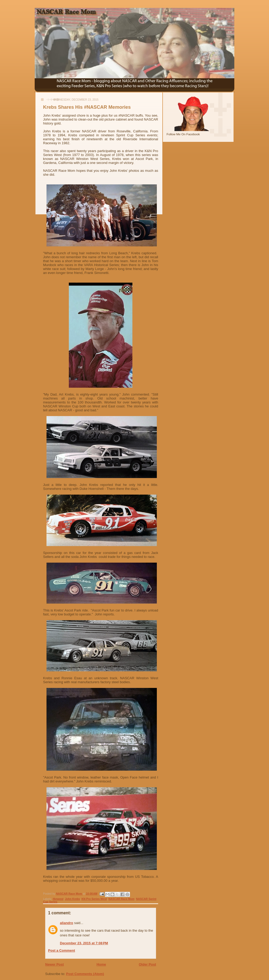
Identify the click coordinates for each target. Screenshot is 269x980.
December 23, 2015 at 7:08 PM (84, 943)
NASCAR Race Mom (121, 899)
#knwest (58, 899)
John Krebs (72, 899)
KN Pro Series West (94, 899)
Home (101, 964)
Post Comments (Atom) (85, 974)
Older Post (147, 964)
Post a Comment (62, 950)
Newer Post (55, 964)
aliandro (67, 923)
